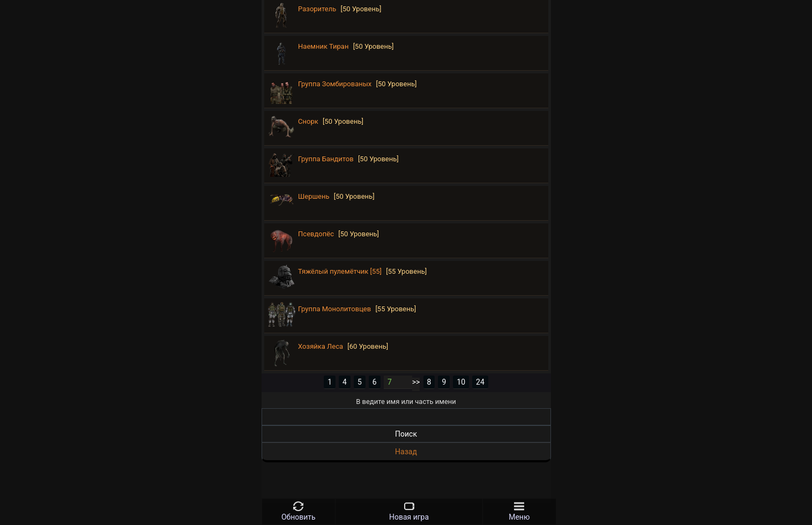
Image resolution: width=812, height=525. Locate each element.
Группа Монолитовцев (334, 309)
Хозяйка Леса (321, 346)
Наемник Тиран (323, 46)
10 (461, 382)
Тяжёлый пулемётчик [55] (340, 271)
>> (416, 382)
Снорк (308, 121)
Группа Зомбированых (335, 84)
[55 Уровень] (406, 271)
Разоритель (317, 9)
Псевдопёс (316, 234)
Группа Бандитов (326, 159)
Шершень (314, 196)
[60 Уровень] (368, 346)
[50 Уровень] (361, 9)
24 (480, 382)
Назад (406, 452)
